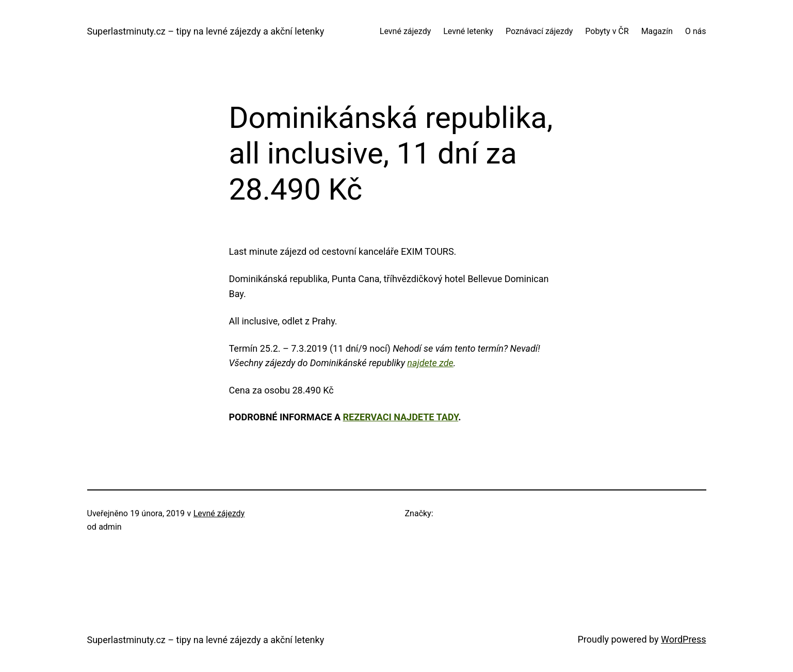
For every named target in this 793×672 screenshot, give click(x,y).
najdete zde (430, 363)
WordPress (683, 639)
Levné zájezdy (219, 513)
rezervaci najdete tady (401, 417)
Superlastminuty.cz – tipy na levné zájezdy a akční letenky (206, 31)
